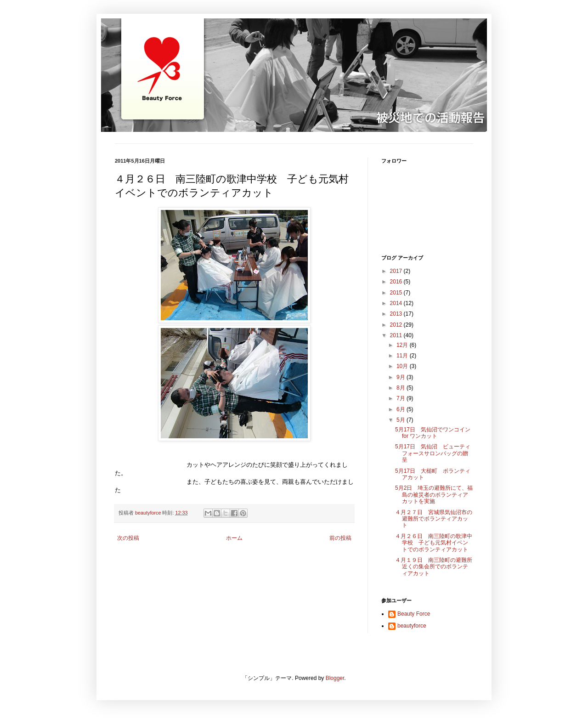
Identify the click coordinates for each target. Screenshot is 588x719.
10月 (403, 366)
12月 (403, 345)
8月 (401, 388)
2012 (397, 325)
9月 (401, 377)
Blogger (335, 678)
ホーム (234, 538)
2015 (397, 293)
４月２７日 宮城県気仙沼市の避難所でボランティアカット (434, 519)
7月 (401, 398)
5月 (401, 420)
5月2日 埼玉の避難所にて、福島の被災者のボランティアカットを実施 (434, 495)
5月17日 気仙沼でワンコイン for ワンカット (433, 433)
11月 (403, 356)
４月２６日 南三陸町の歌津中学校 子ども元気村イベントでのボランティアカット (434, 543)
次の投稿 (128, 538)
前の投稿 (340, 538)
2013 (397, 314)
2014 (397, 303)
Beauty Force (414, 614)
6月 (401, 409)
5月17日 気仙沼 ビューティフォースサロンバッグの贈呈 (433, 453)
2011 (397, 335)
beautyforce (412, 626)
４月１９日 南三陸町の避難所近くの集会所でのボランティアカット (434, 567)
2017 (397, 271)
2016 (397, 282)
